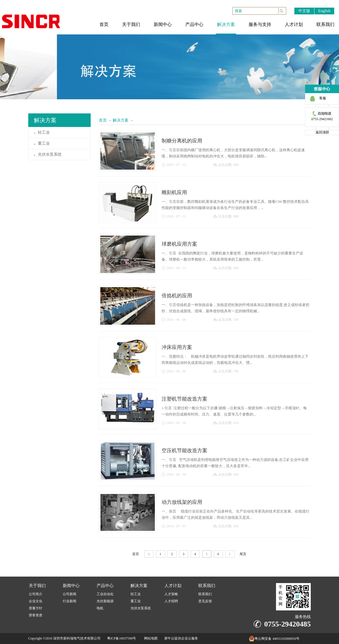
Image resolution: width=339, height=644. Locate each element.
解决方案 (121, 120)
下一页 (230, 554)
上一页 (149, 554)
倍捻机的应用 (177, 296)
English (324, 11)
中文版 (304, 11)
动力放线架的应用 (182, 502)
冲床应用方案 (177, 347)
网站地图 (150, 638)
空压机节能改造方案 (184, 450)
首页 (103, 120)
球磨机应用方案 (179, 244)
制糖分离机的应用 (182, 141)
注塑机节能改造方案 (184, 399)
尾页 (243, 554)
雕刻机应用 (174, 192)
